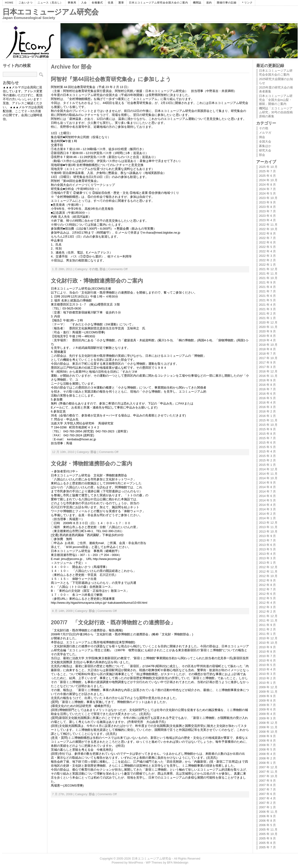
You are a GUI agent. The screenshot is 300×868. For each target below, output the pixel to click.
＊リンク (247, 3)
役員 (111, 3)
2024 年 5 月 (267, 193)
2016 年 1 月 (267, 416)
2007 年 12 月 (268, 767)
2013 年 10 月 (268, 531)
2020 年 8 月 (267, 336)
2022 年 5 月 (267, 247)
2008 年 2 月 (267, 758)
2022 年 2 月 (267, 260)
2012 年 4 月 (267, 603)
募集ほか (265, 146)
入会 (84, 3)
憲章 (121, 3)
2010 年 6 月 (267, 660)
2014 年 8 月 (267, 487)
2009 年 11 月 (268, 692)
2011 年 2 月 (267, 629)
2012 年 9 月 (267, 580)
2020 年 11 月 (268, 327)
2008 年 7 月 (267, 745)
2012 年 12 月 (268, 567)
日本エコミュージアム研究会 (50, 12)
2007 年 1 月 (267, 807)
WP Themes (154, 862)
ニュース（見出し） (50, 3)
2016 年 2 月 (267, 411)
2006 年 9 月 (267, 816)
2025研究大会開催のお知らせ (276, 81)
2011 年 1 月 (267, 634)
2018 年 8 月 (267, 349)
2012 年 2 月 (267, 612)
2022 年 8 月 (267, 234)
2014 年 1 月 (267, 518)
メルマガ (265, 133)
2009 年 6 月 (267, 709)
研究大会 (265, 150)
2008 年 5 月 (267, 749)
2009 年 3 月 (267, 718)
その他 (93, 269)
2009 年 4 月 (267, 714)
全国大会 (265, 142)
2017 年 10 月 (268, 358)
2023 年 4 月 (267, 220)
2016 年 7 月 (267, 389)
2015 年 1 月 (267, 465)
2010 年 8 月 (267, 652)
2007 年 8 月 (267, 785)
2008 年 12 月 (268, 723)
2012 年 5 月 (267, 598)
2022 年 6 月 (267, 242)
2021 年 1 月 (267, 318)
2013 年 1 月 (267, 563)
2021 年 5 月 (267, 300)
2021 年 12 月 (268, 269)
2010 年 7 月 (267, 656)
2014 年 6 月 (267, 496)
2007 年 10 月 (268, 776)
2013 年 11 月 (268, 527)
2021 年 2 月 (267, 314)
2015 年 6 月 (267, 443)
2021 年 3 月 (267, 309)
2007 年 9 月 (267, 781)
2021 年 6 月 (267, 296)
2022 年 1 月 (267, 265)
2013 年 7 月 (267, 540)
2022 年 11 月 (268, 225)
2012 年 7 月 (267, 589)
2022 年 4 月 (267, 251)
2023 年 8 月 (267, 207)
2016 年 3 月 (267, 407)
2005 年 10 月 (268, 834)
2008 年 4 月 (267, 754)
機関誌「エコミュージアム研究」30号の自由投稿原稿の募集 (276, 112)
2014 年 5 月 (267, 500)
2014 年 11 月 (268, 474)
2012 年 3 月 (267, 607)
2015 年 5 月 (267, 447)
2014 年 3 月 (267, 509)
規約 (209, 3)
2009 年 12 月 (268, 687)
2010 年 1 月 (267, 683)
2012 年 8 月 (267, 585)
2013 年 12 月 (268, 523)
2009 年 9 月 (267, 696)
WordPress (136, 862)
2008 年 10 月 (268, 732)
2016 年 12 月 (268, 371)
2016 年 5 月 (267, 398)
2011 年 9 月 (267, 625)
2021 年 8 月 (267, 287)
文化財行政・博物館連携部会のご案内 (97, 281)
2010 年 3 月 (267, 674)
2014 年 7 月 (267, 491)
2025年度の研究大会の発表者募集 (276, 89)
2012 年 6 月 (267, 594)
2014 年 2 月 (267, 514)
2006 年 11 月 (268, 812)
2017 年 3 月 (267, 367)
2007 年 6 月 (267, 794)
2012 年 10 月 (268, 576)
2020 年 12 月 (268, 322)
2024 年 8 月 (267, 185)
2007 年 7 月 (267, 789)
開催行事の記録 (227, 3)
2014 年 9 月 (267, 483)
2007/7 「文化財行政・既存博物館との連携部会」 (113, 622)
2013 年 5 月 (267, 549)
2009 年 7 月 (267, 705)
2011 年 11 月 (268, 620)
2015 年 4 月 (267, 451)
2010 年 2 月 (267, 678)
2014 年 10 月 (268, 478)
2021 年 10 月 (268, 278)
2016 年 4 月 (267, 403)
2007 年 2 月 (267, 803)
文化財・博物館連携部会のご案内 (92, 463)
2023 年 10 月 (268, 198)
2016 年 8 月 (267, 385)
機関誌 (197, 3)
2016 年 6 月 (267, 394)
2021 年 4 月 (267, 305)
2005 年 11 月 (268, 829)
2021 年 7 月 (267, 291)
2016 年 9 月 (267, 380)
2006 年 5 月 (267, 825)
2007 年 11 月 (268, 772)
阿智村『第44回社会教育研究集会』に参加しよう (111, 79)
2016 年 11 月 (268, 376)
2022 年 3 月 (267, 256)
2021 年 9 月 (267, 282)
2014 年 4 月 (267, 505)
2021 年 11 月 (268, 274)
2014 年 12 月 (268, 469)
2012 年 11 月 (268, 572)
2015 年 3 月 (267, 456)
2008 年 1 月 (267, 763)
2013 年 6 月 (267, 545)
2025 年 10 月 (268, 167)
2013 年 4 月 (267, 554)
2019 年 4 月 (267, 340)
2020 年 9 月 (267, 331)
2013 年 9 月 (267, 536)
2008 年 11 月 (268, 727)
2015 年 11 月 (268, 420)
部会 (103, 269)
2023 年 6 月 (267, 216)
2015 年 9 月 (267, 429)
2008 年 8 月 (267, 741)
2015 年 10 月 (268, 425)
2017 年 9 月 (267, 362)
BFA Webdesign (178, 862)
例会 (262, 137)
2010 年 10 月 (268, 643)
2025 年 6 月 (267, 176)
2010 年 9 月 (267, 647)
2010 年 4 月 (267, 669)
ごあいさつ (26, 3)
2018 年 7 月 (267, 354)
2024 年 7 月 (267, 189)
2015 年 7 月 (267, 438)
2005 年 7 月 (267, 847)
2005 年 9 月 (267, 838)
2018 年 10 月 (268, 345)
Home (9, 3)
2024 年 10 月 (268, 180)
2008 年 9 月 (267, 736)
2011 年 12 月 (268, 616)
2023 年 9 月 (267, 202)
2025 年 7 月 (267, 171)
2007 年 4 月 (267, 798)
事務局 (72, 3)
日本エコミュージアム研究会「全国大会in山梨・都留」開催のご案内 (276, 100)
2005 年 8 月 (267, 843)
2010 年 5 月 (267, 665)
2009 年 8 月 (267, 701)
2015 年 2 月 (267, 460)
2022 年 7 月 (267, 238)
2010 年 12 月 (268, 638)
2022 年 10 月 (268, 229)
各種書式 (97, 3)
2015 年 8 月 (267, 434)
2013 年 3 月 (267, 558)
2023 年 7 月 (267, 211)
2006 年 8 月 (267, 821)
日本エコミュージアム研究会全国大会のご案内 (158, 3)
